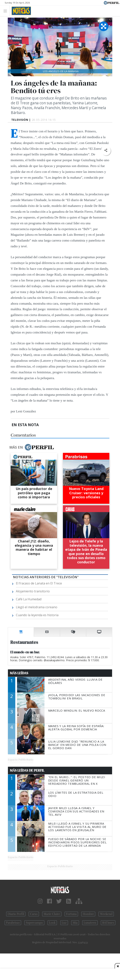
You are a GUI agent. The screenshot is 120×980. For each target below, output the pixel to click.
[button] (106, 150)
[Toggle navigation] (6, 11)
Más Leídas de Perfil (27, 770)
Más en (32, 447)
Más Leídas (19, 673)
